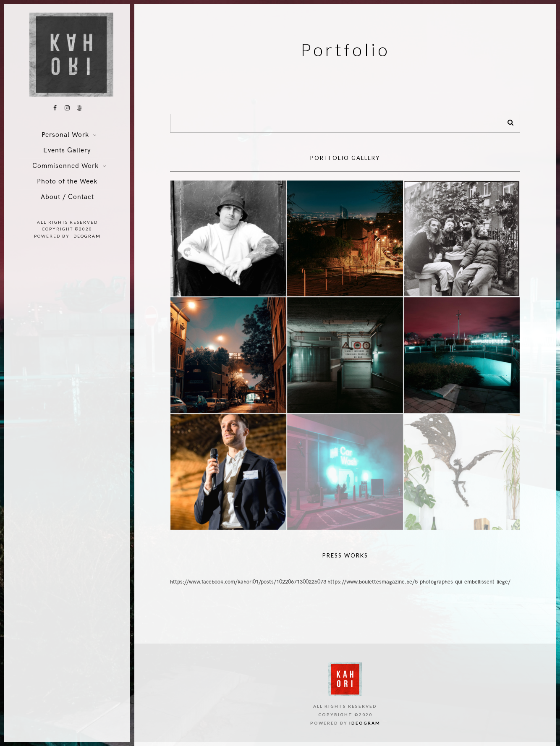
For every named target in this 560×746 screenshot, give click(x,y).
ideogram (86, 236)
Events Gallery (67, 151)
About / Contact (67, 197)
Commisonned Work (65, 166)
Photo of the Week (67, 182)
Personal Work (65, 135)
